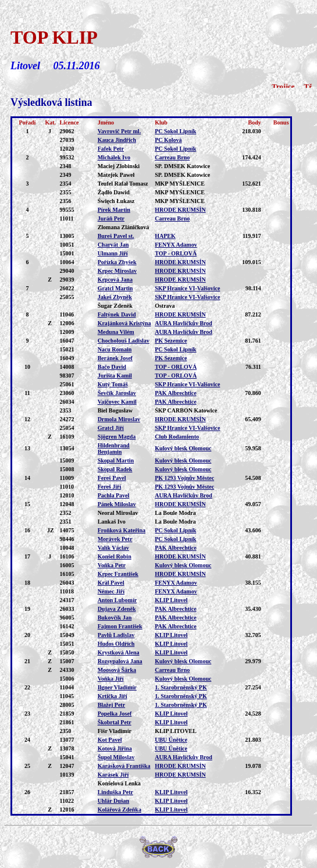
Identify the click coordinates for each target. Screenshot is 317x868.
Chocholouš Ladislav (124, 341)
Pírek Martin (114, 210)
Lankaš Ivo (112, 522)
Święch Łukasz (116, 201)
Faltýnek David (117, 314)
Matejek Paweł (116, 175)
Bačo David (112, 367)
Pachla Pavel (114, 495)
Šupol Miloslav (116, 757)
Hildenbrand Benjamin (114, 449)
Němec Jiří (111, 591)
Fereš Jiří (110, 487)
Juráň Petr (111, 218)
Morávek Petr (115, 539)
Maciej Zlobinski (119, 166)
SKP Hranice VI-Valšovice (187, 288)
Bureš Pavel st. (116, 236)
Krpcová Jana (115, 280)
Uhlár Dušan (114, 801)
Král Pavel (111, 583)
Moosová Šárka (117, 670)
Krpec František (118, 574)
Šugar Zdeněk (115, 306)
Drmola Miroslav (119, 419)
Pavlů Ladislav (116, 635)
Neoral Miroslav (118, 513)
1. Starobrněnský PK (181, 687)
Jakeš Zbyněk (115, 297)
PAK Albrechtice (176, 393)
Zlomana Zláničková (124, 227)
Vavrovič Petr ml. (120, 131)
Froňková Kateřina (122, 530)
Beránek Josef (115, 358)
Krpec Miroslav (117, 271)
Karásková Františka (124, 766)
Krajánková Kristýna (124, 323)
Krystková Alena (119, 652)
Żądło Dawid (114, 192)
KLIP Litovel (171, 600)
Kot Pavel (110, 740)
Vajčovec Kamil (117, 402)
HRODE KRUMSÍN (180, 210)
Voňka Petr (112, 565)
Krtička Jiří (113, 696)
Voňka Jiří (111, 679)
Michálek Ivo (114, 157)
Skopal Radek (115, 469)
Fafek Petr (111, 149)
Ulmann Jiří (113, 253)
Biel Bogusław (115, 410)
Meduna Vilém (116, 332)
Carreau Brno (172, 157)
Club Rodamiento (177, 437)
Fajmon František (120, 626)
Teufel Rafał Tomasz (123, 184)
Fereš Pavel (112, 478)
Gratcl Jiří (111, 428)
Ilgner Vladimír (117, 687)
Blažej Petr (111, 705)
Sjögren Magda (117, 437)
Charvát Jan (113, 245)
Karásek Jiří (113, 775)
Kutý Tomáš (113, 384)
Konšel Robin (115, 556)
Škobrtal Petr (115, 722)
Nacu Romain (115, 349)
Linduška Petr (115, 792)
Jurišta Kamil (115, 376)
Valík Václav (113, 548)
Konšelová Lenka (119, 783)
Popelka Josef (115, 714)
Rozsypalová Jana (120, 661)
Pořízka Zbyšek (117, 262)
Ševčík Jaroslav (117, 393)
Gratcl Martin (115, 288)
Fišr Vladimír (115, 731)
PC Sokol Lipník (175, 131)
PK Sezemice (171, 341)
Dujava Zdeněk (117, 609)
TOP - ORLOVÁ (176, 253)
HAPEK (165, 236)
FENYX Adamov (176, 245)
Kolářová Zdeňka (120, 810)
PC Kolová (168, 140)
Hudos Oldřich (116, 644)
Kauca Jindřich (117, 140)
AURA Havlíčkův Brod (184, 323)
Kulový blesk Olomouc (183, 448)
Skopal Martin (116, 460)
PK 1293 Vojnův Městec (184, 478)
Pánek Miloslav (117, 504)
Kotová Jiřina (115, 748)
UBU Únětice (171, 740)
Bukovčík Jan (115, 618)
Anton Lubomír (117, 600)
